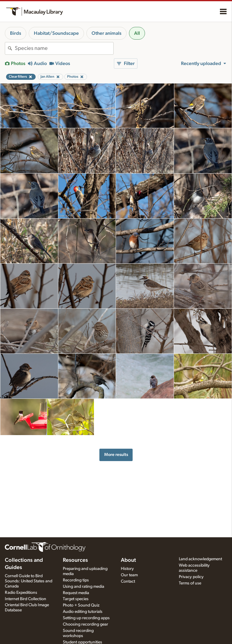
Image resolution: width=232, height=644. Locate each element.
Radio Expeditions (21, 593)
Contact (128, 581)
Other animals (106, 33)
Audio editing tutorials (83, 612)
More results (116, 455)
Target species (76, 599)
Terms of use (190, 583)
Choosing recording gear (85, 624)
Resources (75, 560)
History (127, 569)
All (137, 33)
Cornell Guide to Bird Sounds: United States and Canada (29, 581)
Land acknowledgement (200, 559)
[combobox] (64, 48)
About (128, 560)
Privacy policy (191, 577)
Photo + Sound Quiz (81, 605)
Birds (16, 33)
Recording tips (76, 580)
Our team (129, 575)
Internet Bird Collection (26, 599)
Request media (76, 593)
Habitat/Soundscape (56, 33)
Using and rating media (84, 587)
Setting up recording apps (86, 618)
